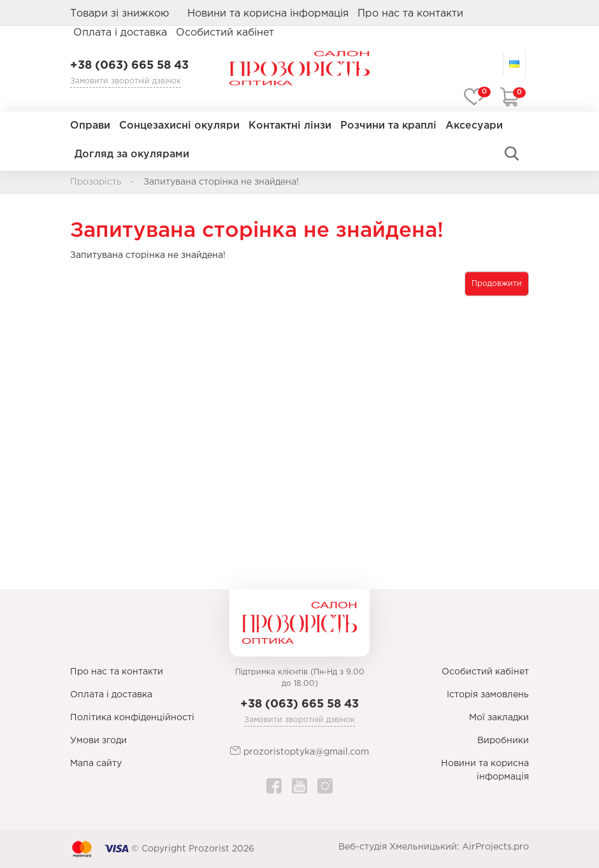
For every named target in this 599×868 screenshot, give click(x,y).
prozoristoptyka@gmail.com (299, 751)
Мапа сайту (96, 764)
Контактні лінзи (290, 126)
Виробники (503, 741)
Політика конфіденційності (132, 718)
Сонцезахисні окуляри (179, 126)
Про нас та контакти (410, 14)
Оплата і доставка (120, 33)
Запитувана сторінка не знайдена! (221, 182)
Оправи (90, 126)
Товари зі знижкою (119, 14)
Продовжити (497, 284)
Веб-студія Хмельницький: (399, 847)
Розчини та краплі (388, 126)
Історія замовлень (488, 695)
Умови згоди (98, 741)
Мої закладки (499, 718)
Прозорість (96, 182)
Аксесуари (474, 126)
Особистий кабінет (485, 672)
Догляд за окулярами (132, 154)
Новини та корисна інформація (268, 14)
